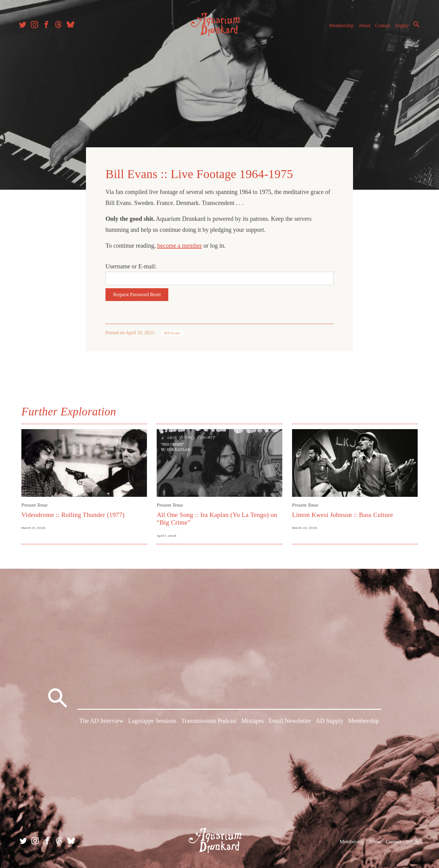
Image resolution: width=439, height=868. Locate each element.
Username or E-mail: (131, 266)
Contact (381, 27)
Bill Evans (172, 333)
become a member (180, 245)
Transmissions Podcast (209, 721)
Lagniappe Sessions (152, 721)
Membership (339, 27)
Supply (400, 27)
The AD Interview (102, 721)
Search (415, 26)
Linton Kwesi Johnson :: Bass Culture (343, 514)
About (362, 27)
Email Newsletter (290, 721)
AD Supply (330, 721)
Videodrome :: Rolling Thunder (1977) (73, 514)
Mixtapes (252, 721)
